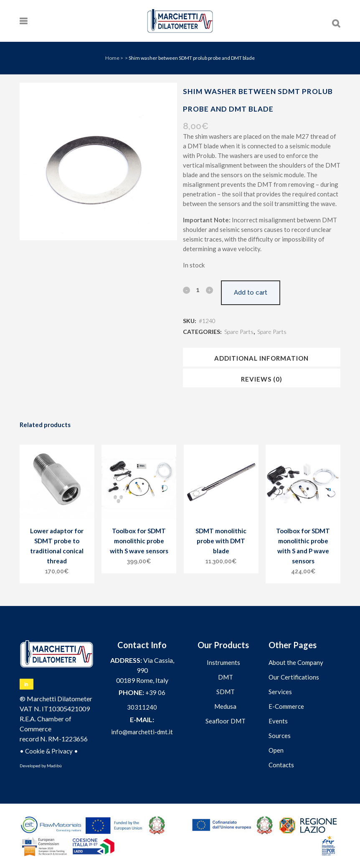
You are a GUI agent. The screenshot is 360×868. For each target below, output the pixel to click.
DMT (226, 677)
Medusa (225, 706)
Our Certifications (294, 677)
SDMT (226, 692)
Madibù (54, 766)
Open (276, 750)
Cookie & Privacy (49, 751)
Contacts (281, 765)
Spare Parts (239, 332)
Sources (280, 736)
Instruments (223, 662)
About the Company (296, 662)
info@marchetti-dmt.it (142, 732)
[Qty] (198, 290)
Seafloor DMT (226, 721)
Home (112, 58)
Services (280, 692)
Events (278, 721)
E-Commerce (286, 706)
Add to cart (251, 293)
